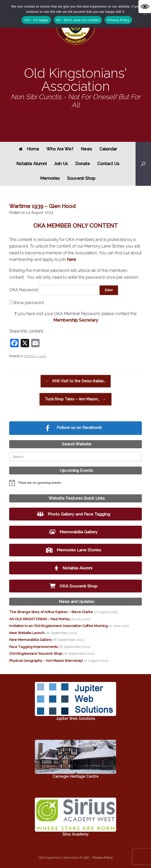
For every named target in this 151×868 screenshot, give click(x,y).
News (86, 149)
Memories (50, 178)
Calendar (108, 149)
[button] (143, 164)
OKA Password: (54, 290)
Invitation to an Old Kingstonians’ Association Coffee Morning (58, 626)
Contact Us (108, 164)
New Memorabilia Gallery (31, 640)
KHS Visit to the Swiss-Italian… (76, 381)
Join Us (61, 164)
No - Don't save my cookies (78, 20)
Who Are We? (60, 149)
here (72, 259)
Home (29, 149)
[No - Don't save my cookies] (144, 14)
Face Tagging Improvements (33, 647)
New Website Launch (27, 633)
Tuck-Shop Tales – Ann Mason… (75, 399)
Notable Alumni (31, 164)
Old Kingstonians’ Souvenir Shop (36, 654)
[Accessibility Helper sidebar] (145, 6)
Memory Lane (35, 356)
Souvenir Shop (81, 178)
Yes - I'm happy (36, 20)
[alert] (75, 483)
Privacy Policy (103, 858)
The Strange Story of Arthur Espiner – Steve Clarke (51, 612)
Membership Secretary (76, 320)
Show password (28, 303)
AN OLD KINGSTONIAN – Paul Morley (40, 619)
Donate (83, 164)
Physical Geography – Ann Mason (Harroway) (46, 661)
